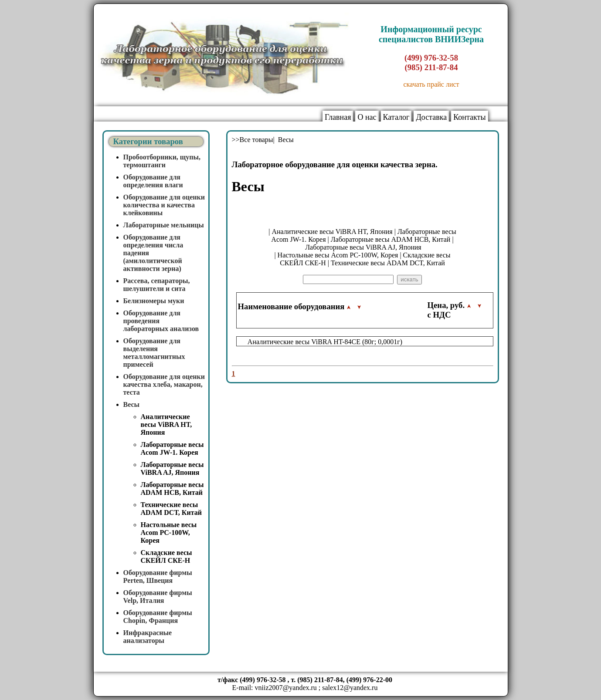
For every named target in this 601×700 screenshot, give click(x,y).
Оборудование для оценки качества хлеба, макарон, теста (164, 384)
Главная (338, 117)
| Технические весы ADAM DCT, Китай (386, 263)
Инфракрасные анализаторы (148, 637)
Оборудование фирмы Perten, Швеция (158, 577)
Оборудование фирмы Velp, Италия (158, 597)
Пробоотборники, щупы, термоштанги (162, 161)
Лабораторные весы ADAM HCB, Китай (172, 489)
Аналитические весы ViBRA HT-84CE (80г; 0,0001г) (325, 342)
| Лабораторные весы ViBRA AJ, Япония (378, 243)
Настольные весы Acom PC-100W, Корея (169, 533)
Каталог (396, 117)
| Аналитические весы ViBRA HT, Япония (330, 232)
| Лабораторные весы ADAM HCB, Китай (389, 239)
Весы (132, 404)
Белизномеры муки (154, 301)
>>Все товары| (254, 140)
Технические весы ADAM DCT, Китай (171, 509)
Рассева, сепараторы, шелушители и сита (157, 285)
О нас (367, 117)
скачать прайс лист (431, 84)
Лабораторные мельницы (164, 225)
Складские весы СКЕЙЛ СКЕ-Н (166, 556)
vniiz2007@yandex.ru (286, 688)
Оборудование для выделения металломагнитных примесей (154, 353)
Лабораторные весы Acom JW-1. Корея (172, 448)
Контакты (469, 117)
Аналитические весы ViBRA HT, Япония (166, 424)
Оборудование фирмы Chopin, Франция (158, 617)
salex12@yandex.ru (350, 688)
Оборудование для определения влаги (153, 181)
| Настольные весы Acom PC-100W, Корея (336, 255)
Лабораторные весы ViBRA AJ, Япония (172, 468)
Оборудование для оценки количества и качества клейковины (164, 205)
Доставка (431, 117)
